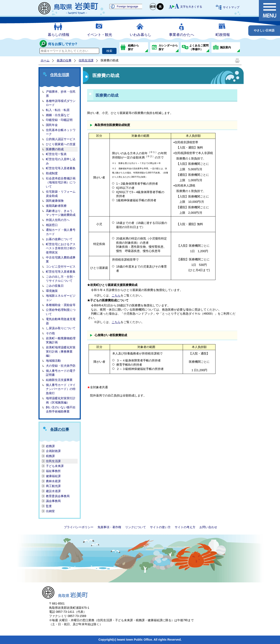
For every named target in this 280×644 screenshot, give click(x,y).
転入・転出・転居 (58, 110)
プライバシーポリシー (79, 527)
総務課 (50, 446)
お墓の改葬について (59, 239)
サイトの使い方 (160, 527)
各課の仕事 (64, 60)
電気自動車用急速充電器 (61, 321)
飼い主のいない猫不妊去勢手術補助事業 (61, 409)
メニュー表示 (269, 11)
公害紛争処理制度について (61, 312)
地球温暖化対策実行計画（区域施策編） (61, 400)
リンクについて (136, 527)
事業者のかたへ (182, 35)
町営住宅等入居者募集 (61, 168)
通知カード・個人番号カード (61, 232)
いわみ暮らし (141, 35)
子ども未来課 (55, 466)
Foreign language (127, 6)
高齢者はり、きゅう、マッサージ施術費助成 (61, 213)
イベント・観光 (100, 35)
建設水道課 (53, 491)
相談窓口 (52, 225)
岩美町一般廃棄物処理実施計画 (61, 340)
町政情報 (223, 35)
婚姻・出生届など (58, 115)
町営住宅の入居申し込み (61, 161)
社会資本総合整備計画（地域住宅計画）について (61, 182)
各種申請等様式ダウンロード (61, 103)
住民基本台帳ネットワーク (61, 132)
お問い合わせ (208, 527)
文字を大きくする (191, 7)
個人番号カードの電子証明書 (61, 373)
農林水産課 (53, 481)
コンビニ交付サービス (61, 267)
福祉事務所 (53, 471)
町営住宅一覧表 (56, 154)
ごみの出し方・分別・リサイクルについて (61, 279)
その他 (50, 333)
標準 (153, 7)
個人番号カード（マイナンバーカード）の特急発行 (61, 389)
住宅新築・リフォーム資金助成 (61, 194)
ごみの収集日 (55, 286)
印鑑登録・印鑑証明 (59, 120)
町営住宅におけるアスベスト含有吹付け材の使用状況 (61, 248)
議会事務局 (53, 501)
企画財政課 (53, 451)
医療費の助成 (55, 149)
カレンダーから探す (168, 47)
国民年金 (52, 125)
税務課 (50, 456)
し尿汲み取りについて (61, 328)
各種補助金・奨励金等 (61, 305)
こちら (116, 295)
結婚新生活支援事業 (59, 380)
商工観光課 (53, 486)
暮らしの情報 (59, 35)
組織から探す (133, 47)
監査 (49, 506)
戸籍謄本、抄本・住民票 (61, 94)
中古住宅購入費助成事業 (61, 260)
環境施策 (52, 291)
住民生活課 (86, 60)
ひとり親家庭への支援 (61, 144)
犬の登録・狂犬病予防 (61, 366)
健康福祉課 (53, 476)
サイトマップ (231, 7)
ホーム (45, 60)
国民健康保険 (55, 201)
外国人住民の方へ (58, 220)
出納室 (50, 511)
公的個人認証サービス (61, 139)
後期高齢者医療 (56, 206)
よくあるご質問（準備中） (199, 47)
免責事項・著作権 (109, 527)
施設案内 (225, 47)
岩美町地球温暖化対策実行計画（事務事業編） (61, 351)
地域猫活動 (53, 361)
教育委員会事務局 (58, 496)
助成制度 (52, 173)
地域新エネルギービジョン (61, 298)
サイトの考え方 (185, 527)
